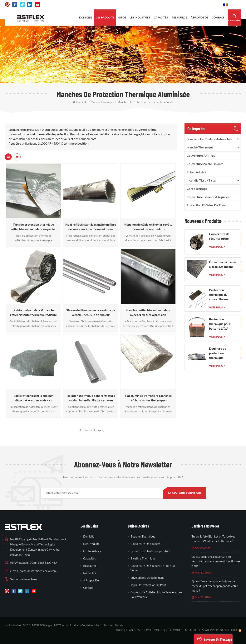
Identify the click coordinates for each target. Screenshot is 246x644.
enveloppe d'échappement (147, 578)
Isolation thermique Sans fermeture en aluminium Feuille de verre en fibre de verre (91, 398)
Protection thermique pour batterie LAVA (220, 324)
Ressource (90, 566)
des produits (105, 17)
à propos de (199, 17)
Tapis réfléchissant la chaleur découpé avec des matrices (33, 398)
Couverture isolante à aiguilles (208, 197)
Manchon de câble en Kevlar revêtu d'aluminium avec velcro (148, 227)
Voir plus (216, 247)
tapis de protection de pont (148, 585)
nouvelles (90, 573)
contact (218, 17)
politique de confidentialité (175, 630)
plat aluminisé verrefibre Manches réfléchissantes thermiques (148, 398)
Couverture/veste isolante (205, 164)
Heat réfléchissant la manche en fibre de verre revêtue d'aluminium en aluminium (91, 227)
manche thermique (200, 147)
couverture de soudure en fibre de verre (153, 568)
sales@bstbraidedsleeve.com (167, 5)
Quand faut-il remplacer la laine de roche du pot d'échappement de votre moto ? (215, 586)
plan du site (135, 630)
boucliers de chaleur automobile (209, 139)
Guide (122, 17)
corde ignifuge (197, 189)
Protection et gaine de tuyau (207, 205)
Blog (120, 630)
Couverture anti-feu (201, 155)
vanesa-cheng (29, 579)
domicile (86, 17)
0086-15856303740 (206, 5)
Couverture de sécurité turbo (219, 236)
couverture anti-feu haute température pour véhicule (156, 595)
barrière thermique (143, 558)
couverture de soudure (145, 544)
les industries (140, 17)
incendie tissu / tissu (201, 180)
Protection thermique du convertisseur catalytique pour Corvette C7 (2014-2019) (222, 295)
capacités (161, 17)
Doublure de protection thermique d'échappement (220, 353)
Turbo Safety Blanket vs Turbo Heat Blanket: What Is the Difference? (214, 539)
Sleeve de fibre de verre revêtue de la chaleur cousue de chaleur (91, 312)
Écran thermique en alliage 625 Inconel (223, 264)
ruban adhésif (197, 172)
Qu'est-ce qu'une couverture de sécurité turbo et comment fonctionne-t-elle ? (216, 561)
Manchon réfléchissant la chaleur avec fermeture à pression (148, 312)
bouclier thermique (143, 536)
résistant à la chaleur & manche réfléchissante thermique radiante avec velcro (34, 313)
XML (149, 630)
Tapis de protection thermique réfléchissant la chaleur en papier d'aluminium (34, 227)
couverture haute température (150, 551)
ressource (179, 17)
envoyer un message (213, 639)
